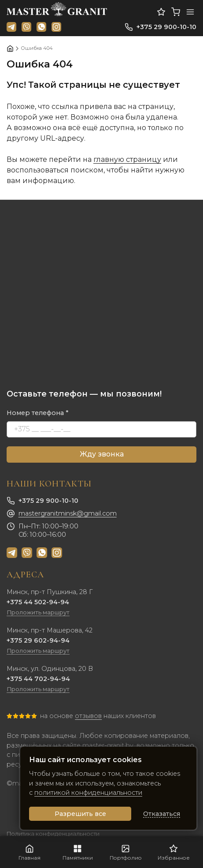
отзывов (88, 716)
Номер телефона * (38, 413)
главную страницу (127, 159)
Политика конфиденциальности (53, 834)
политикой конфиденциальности (88, 793)
